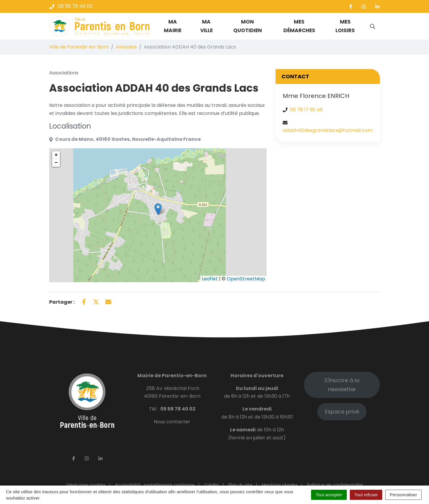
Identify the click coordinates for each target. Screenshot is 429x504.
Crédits (212, 485)
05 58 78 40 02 (178, 409)
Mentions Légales (280, 485)
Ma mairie (173, 26)
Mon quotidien (248, 26)
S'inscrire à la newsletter (342, 385)
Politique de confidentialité (335, 485)
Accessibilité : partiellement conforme (155, 485)
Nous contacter (172, 422)
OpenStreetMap (246, 279)
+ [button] (56, 155)
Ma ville (206, 26)
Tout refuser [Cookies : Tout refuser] (366, 495)
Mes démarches (299, 26)
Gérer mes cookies (86, 485)
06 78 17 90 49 (306, 110)
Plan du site (240, 485)
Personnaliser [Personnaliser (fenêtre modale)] (403, 495)
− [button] (56, 163)
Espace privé (342, 412)
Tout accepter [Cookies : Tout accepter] (329, 495)
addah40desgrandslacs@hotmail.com (328, 130)
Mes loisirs (345, 26)
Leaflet (210, 279)
